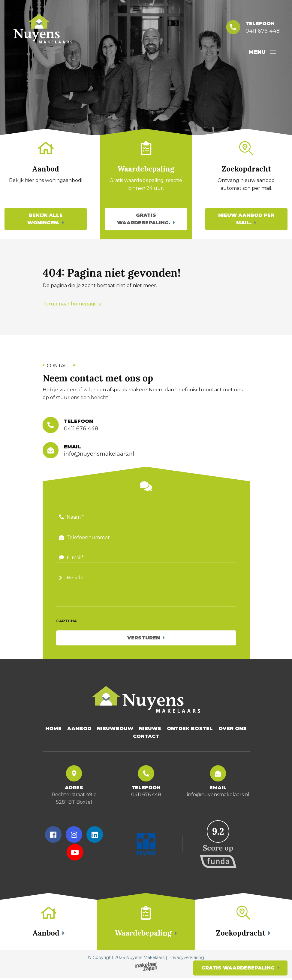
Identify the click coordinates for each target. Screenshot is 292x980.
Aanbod (79, 730)
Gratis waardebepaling (238, 968)
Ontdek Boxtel (190, 730)
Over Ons (233, 730)
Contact (146, 737)
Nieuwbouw (115, 730)
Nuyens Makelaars (145, 960)
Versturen (144, 639)
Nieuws (150, 730)
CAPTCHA (66, 622)
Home (53, 730)
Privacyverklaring (186, 960)
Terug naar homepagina (72, 304)
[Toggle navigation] (272, 52)
